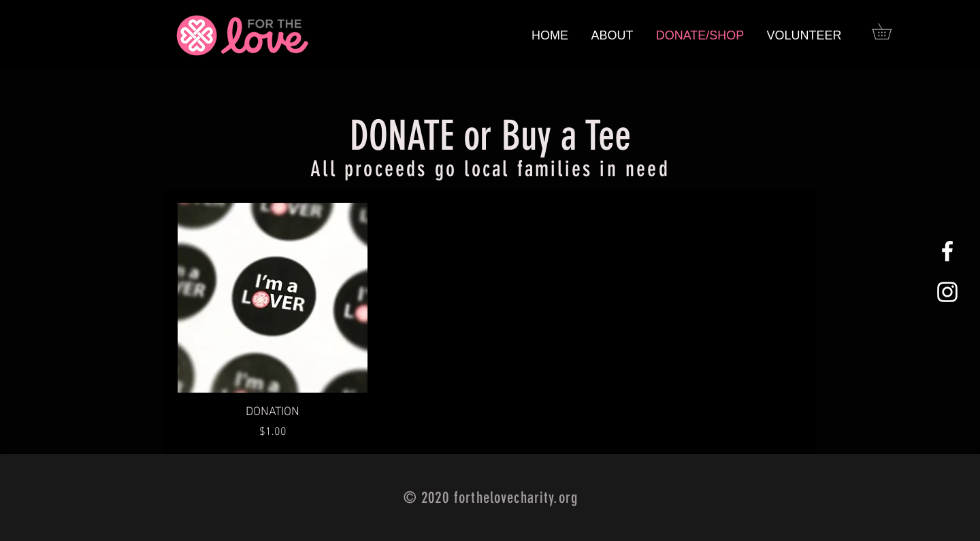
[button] (889, 31)
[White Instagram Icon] (947, 292)
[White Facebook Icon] (947, 251)
